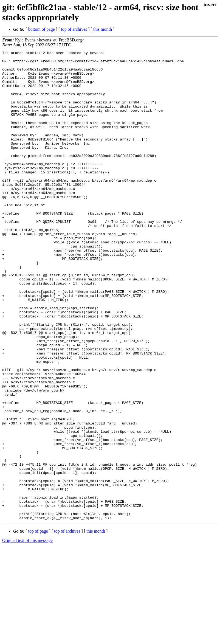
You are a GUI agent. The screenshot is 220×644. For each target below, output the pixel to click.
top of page (38, 625)
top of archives (74, 29)
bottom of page (42, 29)
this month (103, 29)
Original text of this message (27, 634)
